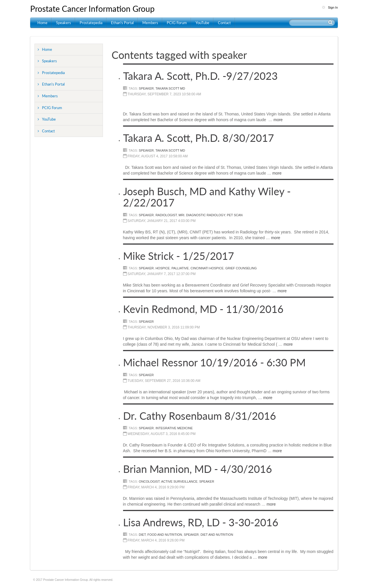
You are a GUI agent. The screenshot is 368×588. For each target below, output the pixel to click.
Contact (224, 23)
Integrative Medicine (174, 428)
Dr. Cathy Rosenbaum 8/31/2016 (200, 416)
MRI (181, 215)
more (278, 120)
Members (150, 23)
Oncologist (149, 481)
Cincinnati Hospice (207, 268)
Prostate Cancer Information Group (92, 9)
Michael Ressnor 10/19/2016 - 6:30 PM (214, 362)
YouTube (202, 23)
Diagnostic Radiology (206, 215)
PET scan (235, 215)
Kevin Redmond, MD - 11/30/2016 (203, 309)
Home (42, 23)
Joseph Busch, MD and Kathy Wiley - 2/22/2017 (207, 197)
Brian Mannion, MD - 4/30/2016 (198, 469)
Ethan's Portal (122, 23)
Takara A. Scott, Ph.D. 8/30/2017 (199, 138)
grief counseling (241, 268)
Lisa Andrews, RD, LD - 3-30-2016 (201, 522)
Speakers (64, 23)
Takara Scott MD (170, 88)
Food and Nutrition (165, 535)
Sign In (333, 7)
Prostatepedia (91, 23)
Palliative (180, 268)
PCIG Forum (177, 23)
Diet (142, 535)
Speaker (146, 322)
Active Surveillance (179, 481)
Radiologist (166, 215)
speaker (146, 88)
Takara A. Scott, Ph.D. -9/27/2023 (200, 76)
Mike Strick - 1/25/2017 (179, 256)
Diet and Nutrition (217, 535)
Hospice (163, 268)
